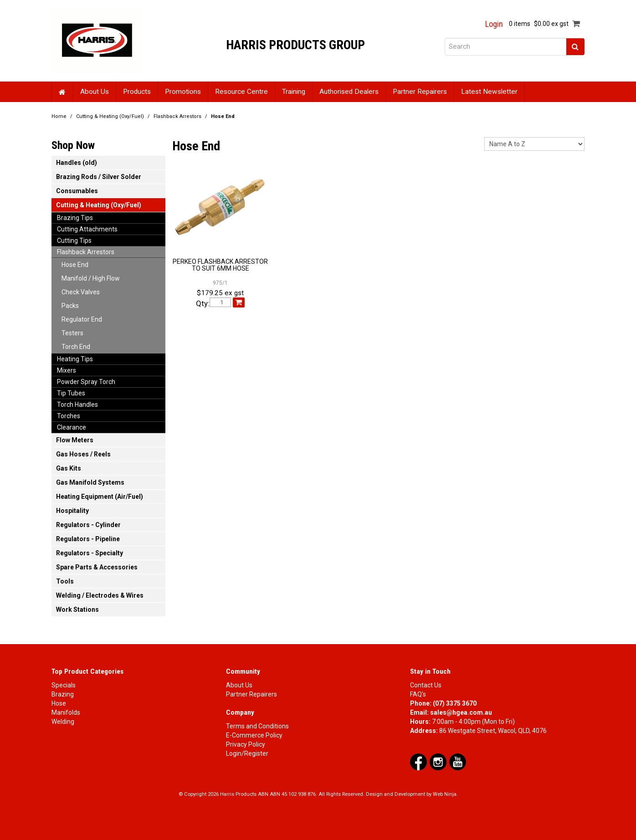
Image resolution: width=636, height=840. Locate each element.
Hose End (75, 265)
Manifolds (66, 712)
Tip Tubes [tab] (71, 393)
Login (494, 24)
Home (62, 92)
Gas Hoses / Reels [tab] (83, 454)
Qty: (203, 304)
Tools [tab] (65, 581)
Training (294, 92)
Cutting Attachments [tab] (87, 229)
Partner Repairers (420, 92)
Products (137, 92)
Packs (70, 306)
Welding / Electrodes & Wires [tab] (100, 595)
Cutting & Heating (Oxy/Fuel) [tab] (99, 205)
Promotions (183, 92)
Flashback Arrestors (177, 116)
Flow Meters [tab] (75, 440)
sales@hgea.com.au (461, 712)
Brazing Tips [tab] (75, 218)
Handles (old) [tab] (77, 163)
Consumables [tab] (77, 191)
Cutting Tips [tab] (74, 241)
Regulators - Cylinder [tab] (88, 525)
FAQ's (418, 694)
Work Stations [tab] (77, 610)
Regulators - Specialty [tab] (90, 553)
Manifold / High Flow (91, 278)
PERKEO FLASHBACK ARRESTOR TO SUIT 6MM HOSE (220, 265)
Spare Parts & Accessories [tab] (97, 567)
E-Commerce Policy (254, 735)
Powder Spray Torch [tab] (86, 382)
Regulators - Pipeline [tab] (88, 539)
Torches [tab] (69, 416)
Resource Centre (241, 92)
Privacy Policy (246, 744)
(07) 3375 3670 (455, 703)
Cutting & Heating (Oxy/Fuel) (110, 116)
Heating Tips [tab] (75, 359)
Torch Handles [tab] (77, 405)
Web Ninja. (445, 794)
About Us (95, 92)
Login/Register (247, 753)
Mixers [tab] (67, 370)
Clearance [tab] (72, 427)
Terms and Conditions (257, 726)
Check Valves (81, 292)
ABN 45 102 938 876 (293, 794)
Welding (63, 722)
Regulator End (82, 319)
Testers (72, 333)
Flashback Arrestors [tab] (86, 252)
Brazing (63, 694)
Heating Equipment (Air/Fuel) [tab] (100, 497)
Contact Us (426, 685)
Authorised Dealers (349, 92)
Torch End (76, 347)
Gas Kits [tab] (69, 468)
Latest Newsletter (489, 92)
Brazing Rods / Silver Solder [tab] (99, 177)
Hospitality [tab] (72, 511)
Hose (59, 703)
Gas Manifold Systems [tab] (90, 482)
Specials (64, 685)
